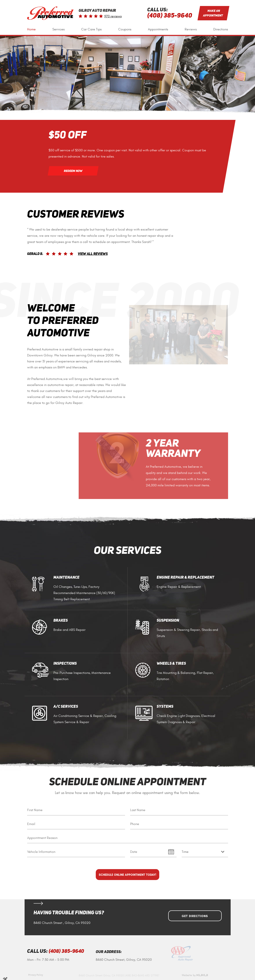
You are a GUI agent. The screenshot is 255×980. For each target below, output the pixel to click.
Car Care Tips (91, 29)
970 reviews (113, 16)
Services (58, 29)
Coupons (125, 29)
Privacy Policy (36, 975)
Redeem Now (73, 171)
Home (31, 29)
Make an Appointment (213, 13)
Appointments (158, 29)
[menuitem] (31, 29)
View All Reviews (93, 254)
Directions (221, 29)
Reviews (191, 29)
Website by (195, 975)
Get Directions (195, 916)
